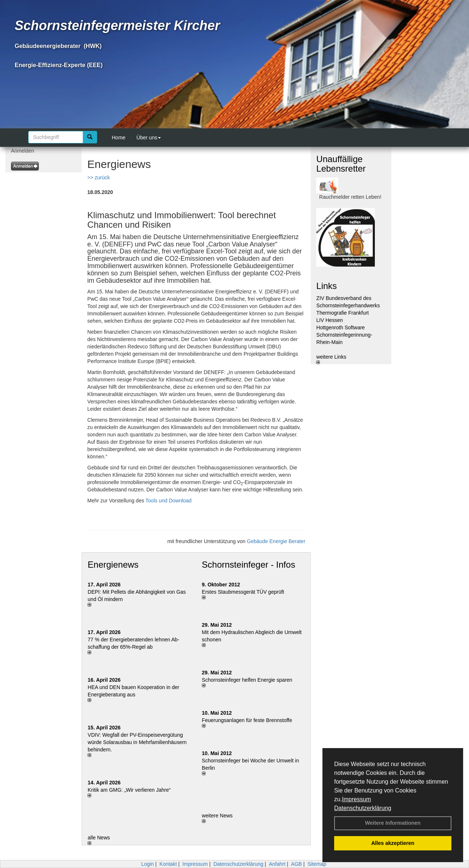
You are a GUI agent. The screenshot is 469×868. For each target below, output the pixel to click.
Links (326, 286)
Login (147, 864)
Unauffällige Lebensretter (341, 164)
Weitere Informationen (393, 823)
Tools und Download (169, 501)
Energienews (113, 565)
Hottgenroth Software (340, 327)
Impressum (356, 799)
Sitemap (317, 864)
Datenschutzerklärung (363, 808)
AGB (296, 864)
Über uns (149, 138)
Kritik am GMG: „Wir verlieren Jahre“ (129, 790)
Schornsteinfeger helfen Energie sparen (247, 680)
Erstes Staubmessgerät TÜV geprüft (243, 592)
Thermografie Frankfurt (342, 313)
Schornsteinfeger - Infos (249, 565)
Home (119, 138)
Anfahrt (277, 864)
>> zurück (98, 177)
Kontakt (168, 864)
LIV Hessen (329, 320)
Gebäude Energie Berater (276, 541)
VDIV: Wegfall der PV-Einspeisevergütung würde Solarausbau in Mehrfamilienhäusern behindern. (137, 742)
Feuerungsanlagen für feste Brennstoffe (247, 720)
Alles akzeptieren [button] (393, 843)
